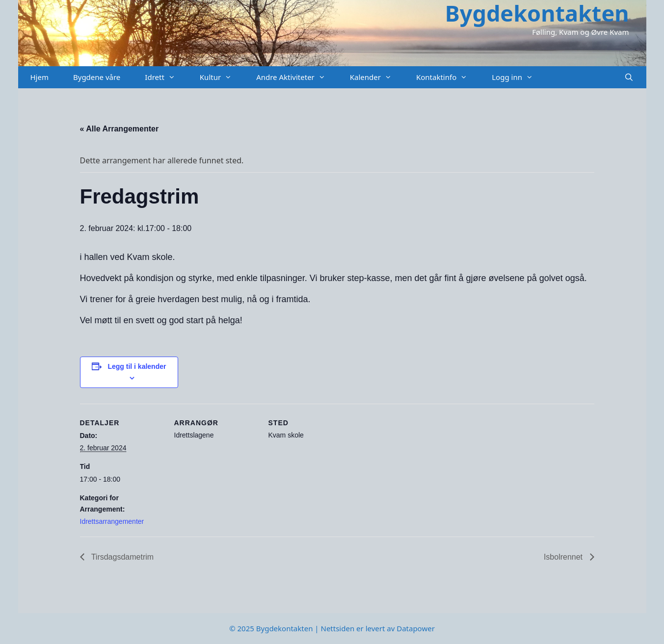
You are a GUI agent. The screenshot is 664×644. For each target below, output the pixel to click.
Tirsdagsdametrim (122, 557)
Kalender (377, 77)
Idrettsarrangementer (112, 521)
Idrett (166, 77)
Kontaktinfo (448, 77)
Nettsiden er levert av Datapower (377, 628)
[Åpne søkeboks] (629, 77)
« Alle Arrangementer (120, 129)
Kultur (222, 77)
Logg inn (518, 77)
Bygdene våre (97, 77)
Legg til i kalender (137, 366)
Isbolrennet (564, 557)
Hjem (40, 77)
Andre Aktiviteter (297, 77)
